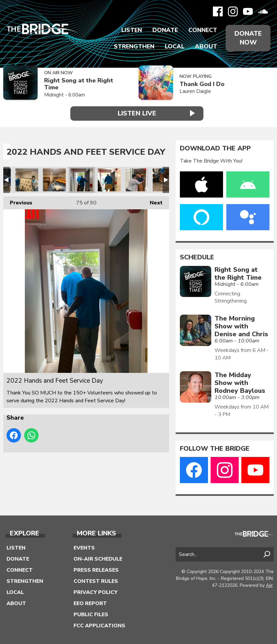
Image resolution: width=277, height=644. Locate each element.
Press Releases (96, 570)
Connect (203, 30)
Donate (165, 30)
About (206, 46)
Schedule (197, 257)
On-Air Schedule (98, 559)
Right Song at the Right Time (79, 84)
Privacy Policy (95, 592)
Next (153, 201)
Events (84, 548)
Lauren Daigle (195, 91)
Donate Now (248, 38)
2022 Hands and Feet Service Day (27, 180)
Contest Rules (96, 581)
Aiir (269, 585)
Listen (132, 30)
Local (175, 46)
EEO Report (90, 603)
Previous (18, 201)
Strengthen (134, 46)
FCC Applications (99, 625)
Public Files (91, 614)
